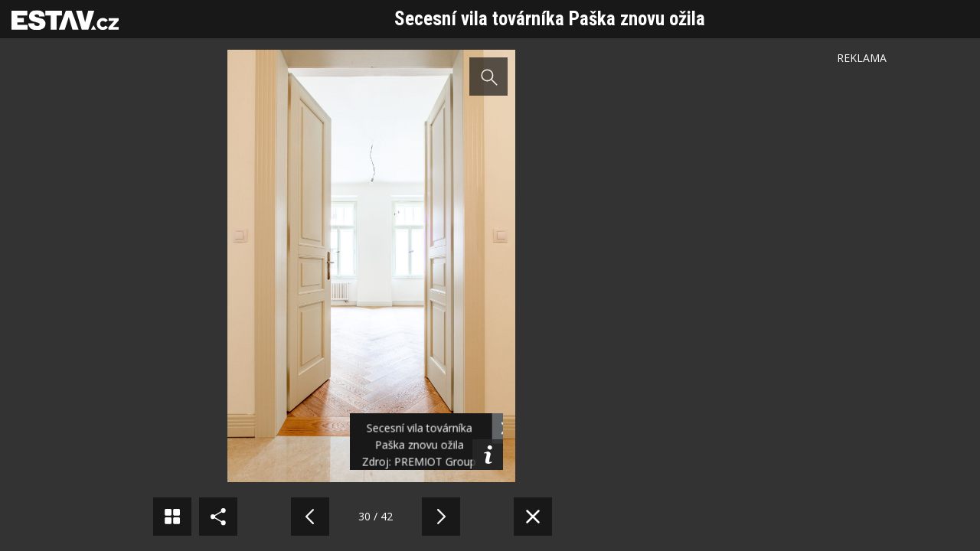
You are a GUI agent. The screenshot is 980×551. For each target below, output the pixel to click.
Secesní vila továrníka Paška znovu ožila (550, 19)
